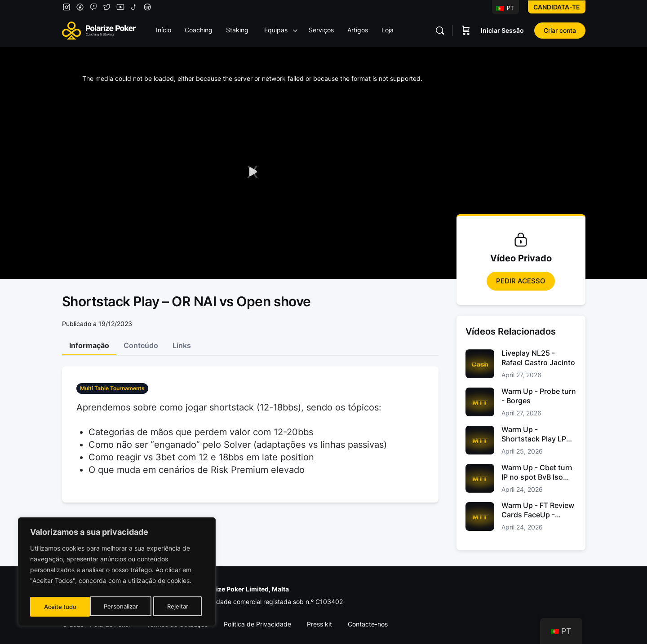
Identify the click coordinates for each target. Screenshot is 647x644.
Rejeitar (118, 607)
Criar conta (560, 30)
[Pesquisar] (440, 31)
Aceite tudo (174, 607)
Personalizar (60, 607)
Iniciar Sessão (502, 30)
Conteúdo (141, 345)
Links (182, 345)
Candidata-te (557, 7)
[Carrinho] (466, 31)
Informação (89, 345)
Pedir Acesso (521, 281)
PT (505, 8)
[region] (117, 573)
